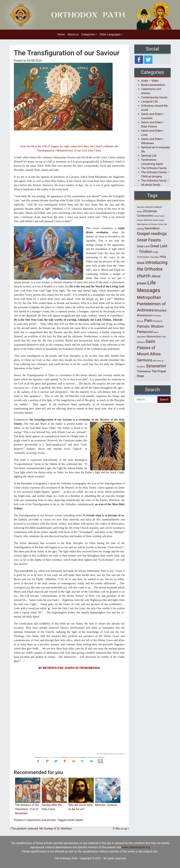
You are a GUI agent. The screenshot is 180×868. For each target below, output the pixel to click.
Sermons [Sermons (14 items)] (145, 360)
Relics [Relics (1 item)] (156, 332)
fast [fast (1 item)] (166, 224)
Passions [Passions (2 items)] (158, 321)
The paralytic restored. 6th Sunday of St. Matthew (41, 829)
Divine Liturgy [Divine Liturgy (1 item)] (159, 220)
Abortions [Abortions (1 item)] (141, 207)
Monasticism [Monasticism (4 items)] (145, 315)
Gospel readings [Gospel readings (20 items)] (152, 234)
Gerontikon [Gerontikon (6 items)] (152, 228)
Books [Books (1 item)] (140, 212)
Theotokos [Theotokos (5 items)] (144, 371)
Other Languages (110, 34)
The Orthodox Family (154, 168)
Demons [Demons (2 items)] (148, 220)
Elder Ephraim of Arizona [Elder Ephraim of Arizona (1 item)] (147, 224)
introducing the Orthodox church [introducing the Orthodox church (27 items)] (152, 269)
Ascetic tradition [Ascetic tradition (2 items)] (154, 207)
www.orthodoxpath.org (136, 847)
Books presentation (153, 85)
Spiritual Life (149, 156)
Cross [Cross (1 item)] (156, 216)
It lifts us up (121, 829)
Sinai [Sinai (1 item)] (159, 361)
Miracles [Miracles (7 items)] (160, 310)
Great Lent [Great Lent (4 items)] (143, 246)
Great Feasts (75, 820)
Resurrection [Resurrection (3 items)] (154, 336)
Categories (88, 34)
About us (73, 34)
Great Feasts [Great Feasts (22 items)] (149, 240)
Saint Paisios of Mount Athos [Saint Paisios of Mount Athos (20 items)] (149, 348)
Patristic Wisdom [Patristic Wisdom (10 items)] (150, 326)
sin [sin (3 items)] (155, 361)
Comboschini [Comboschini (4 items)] (145, 216)
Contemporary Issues (154, 97)
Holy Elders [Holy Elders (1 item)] (154, 257)
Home (61, 34)
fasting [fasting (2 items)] (141, 229)
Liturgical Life (150, 102)
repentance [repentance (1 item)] (142, 337)
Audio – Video (150, 81)
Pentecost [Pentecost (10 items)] (145, 332)
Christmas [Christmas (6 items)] (150, 211)
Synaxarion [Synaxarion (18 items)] (156, 366)
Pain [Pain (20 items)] (148, 320)
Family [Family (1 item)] (161, 224)
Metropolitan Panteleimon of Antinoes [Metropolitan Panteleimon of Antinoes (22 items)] (151, 304)
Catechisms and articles (41, 820)
